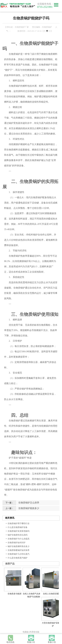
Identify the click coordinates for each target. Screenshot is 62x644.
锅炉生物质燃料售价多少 (19, 546)
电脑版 (26, 632)
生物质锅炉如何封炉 (17, 543)
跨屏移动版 (34, 632)
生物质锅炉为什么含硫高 (19, 539)
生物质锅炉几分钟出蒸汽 (19, 554)
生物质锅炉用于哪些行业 (19, 523)
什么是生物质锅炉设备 (18, 527)
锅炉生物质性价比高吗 (18, 535)
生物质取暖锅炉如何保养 (19, 550)
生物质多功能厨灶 (16, 594)
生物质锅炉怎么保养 (29, 503)
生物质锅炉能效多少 (29, 508)
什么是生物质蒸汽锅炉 (18, 558)
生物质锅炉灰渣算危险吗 (19, 531)
